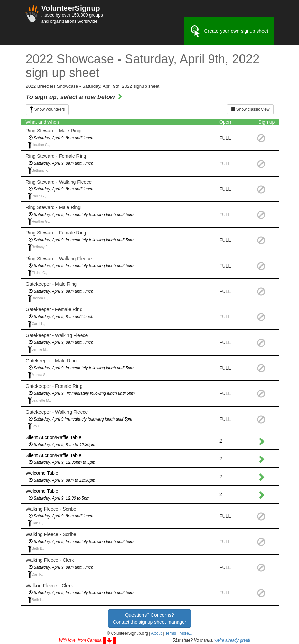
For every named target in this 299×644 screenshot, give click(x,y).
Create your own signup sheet (229, 31)
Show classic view (250, 109)
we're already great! (232, 640)
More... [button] (186, 633)
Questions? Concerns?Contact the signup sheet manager (149, 619)
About (156, 633)
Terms (171, 633)
